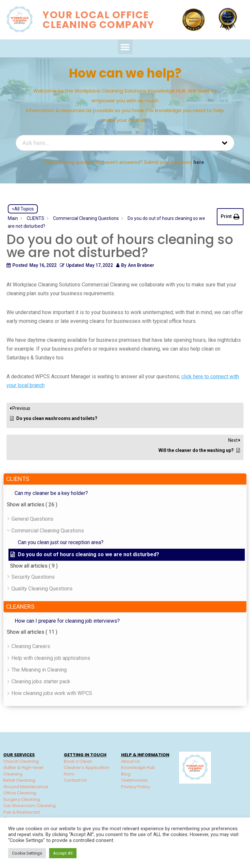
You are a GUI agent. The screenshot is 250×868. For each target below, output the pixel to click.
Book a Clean (78, 761)
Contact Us (75, 780)
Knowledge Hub (138, 767)
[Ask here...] (117, 143)
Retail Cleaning (19, 780)
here (199, 162)
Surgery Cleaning (22, 799)
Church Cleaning (21, 761)
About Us (131, 761)
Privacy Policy (135, 787)
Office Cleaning (20, 793)
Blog (126, 774)
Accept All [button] (63, 853)
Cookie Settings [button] (27, 853)
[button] (125, 47)
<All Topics (23, 209)
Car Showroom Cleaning (29, 806)
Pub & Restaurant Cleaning (21, 815)
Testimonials (134, 780)
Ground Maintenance (26, 787)
